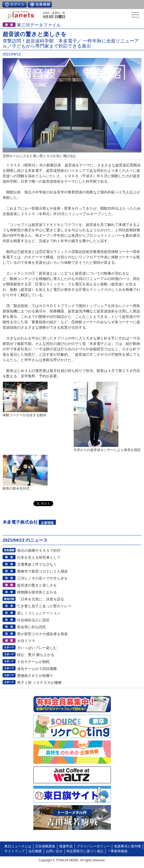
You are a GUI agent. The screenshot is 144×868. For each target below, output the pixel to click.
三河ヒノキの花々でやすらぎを (42, 578)
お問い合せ (54, 851)
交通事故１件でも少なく (37, 564)
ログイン (14, 5)
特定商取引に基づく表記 (85, 851)
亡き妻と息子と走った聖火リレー (44, 606)
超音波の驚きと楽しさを (37, 585)
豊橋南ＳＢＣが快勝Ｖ (35, 676)
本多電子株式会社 (20, 522)
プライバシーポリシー (93, 846)
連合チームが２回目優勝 (37, 669)
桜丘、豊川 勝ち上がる (36, 655)
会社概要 (35, 851)
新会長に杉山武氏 (32, 627)
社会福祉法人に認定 (33, 620)
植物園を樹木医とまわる (37, 592)
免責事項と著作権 (127, 846)
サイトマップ (14, 851)
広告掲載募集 (45, 846)
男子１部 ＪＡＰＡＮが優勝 (39, 683)
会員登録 (40, 5)
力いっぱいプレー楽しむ (37, 648)
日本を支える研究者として (39, 557)
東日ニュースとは (18, 846)
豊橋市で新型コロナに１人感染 (42, 571)
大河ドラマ (26, 641)
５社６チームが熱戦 (33, 662)
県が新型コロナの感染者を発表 (42, 634)
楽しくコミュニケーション (39, 613)
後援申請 (66, 846)
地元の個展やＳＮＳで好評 (39, 550)
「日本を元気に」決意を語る (41, 599)
